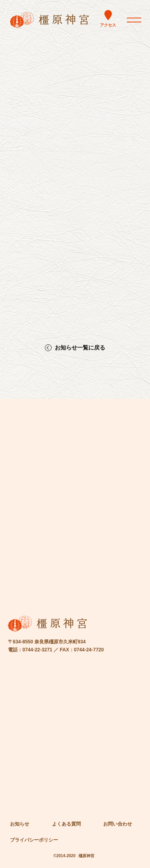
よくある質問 (66, 824)
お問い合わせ (118, 824)
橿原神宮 (86, 856)
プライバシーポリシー (34, 840)
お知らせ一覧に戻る (80, 348)
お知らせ (20, 824)
